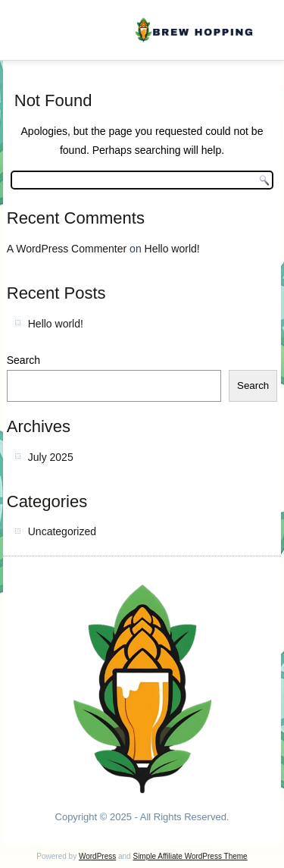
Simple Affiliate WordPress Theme (190, 856)
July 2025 (51, 457)
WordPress (97, 856)
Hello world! (172, 249)
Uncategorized (62, 531)
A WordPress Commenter (67, 249)
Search (23, 360)
